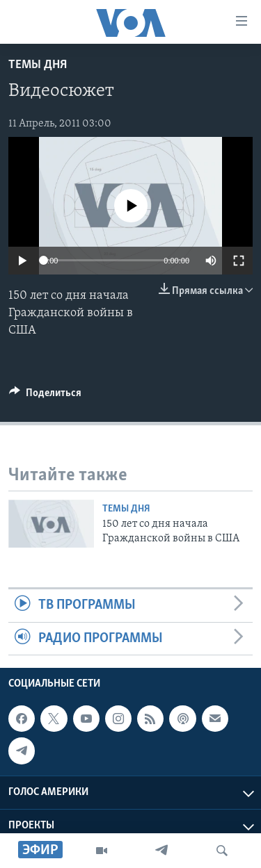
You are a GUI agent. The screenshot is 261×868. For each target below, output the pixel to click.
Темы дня (38, 65)
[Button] (45, 396)
